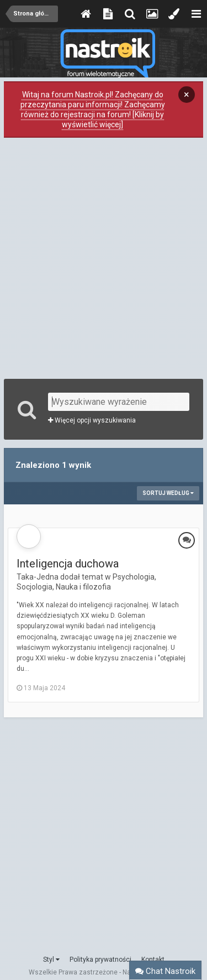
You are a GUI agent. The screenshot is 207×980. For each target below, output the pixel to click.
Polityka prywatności (100, 960)
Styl (51, 960)
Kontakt (153, 960)
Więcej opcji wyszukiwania (92, 420)
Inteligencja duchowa (68, 564)
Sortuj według (168, 493)
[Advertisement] (104, 257)
